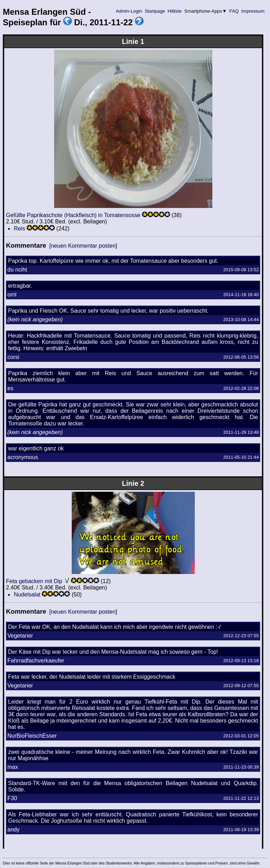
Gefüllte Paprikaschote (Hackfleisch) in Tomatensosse (73, 215)
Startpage (155, 11)
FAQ (234, 11)
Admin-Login (129, 11)
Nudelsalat (27, 595)
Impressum (253, 11)
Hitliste (175, 11)
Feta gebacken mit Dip (34, 581)
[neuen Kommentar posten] (83, 246)
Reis (19, 229)
